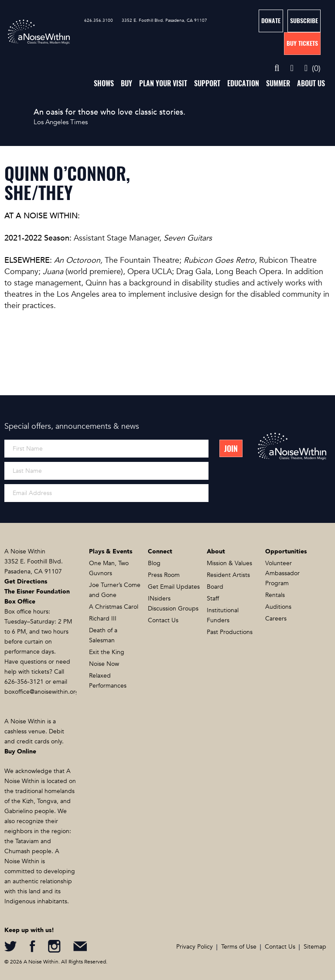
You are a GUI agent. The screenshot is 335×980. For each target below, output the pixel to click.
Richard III (103, 619)
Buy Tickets (302, 43)
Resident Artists (228, 575)
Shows (104, 83)
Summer (278, 83)
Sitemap (315, 947)
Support (207, 83)
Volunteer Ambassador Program (282, 573)
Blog (154, 563)
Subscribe (304, 21)
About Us (311, 83)
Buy (126, 83)
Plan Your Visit (163, 83)
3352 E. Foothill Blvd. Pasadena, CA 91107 (164, 20)
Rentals (275, 595)
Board (215, 587)
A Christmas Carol (114, 607)
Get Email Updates (174, 587)
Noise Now (104, 664)
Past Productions (230, 632)
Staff (213, 599)
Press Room (164, 575)
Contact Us (163, 620)
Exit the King (107, 652)
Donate (271, 21)
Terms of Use (239, 947)
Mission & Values (229, 563)
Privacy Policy (195, 947)
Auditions (278, 607)
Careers (276, 619)
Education (243, 83)
